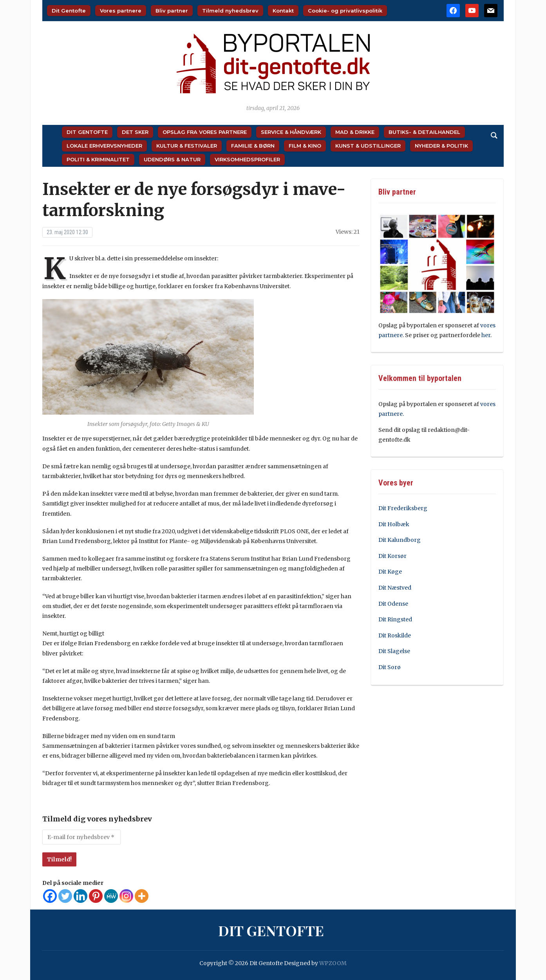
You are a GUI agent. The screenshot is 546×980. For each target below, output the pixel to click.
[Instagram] (126, 896)
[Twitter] (65, 896)
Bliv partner (172, 11)
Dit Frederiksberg (403, 508)
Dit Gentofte (69, 11)
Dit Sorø (390, 667)
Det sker (135, 132)
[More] (142, 896)
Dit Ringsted (395, 619)
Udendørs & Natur (172, 159)
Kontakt (283, 11)
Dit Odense (393, 604)
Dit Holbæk (394, 524)
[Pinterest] (96, 896)
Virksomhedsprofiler (247, 159)
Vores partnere (121, 11)
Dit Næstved (395, 588)
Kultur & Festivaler (187, 146)
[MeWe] (111, 896)
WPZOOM (333, 963)
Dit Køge (390, 572)
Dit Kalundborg (400, 540)
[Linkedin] (80, 896)
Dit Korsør (392, 556)
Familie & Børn (253, 146)
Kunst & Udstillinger (368, 146)
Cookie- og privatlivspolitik (345, 11)
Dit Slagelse (394, 651)
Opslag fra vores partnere (205, 132)
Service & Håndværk (291, 132)
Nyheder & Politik (441, 146)
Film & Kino (305, 146)
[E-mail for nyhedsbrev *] (81, 837)
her (486, 335)
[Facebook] (50, 896)
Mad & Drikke (355, 132)
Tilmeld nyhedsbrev (230, 11)
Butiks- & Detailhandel (424, 132)
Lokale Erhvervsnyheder (104, 146)
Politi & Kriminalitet (98, 159)
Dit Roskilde (395, 635)
